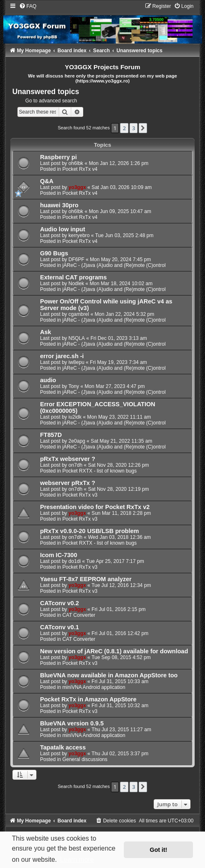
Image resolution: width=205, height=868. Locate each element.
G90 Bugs (54, 253)
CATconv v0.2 (60, 603)
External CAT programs (74, 277)
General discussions (85, 759)
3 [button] (134, 128)
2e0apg (77, 441)
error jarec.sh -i (62, 356)
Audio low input (63, 229)
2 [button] (124, 128)
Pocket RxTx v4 (80, 169)
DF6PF (76, 259)
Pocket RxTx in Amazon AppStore (88, 699)
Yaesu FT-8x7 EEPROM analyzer (86, 579)
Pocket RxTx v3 (80, 495)
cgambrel (79, 314)
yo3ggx (77, 187)
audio (48, 380)
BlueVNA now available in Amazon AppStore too (109, 675)
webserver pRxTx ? (68, 483)
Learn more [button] (77, 860)
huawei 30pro (59, 205)
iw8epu (76, 362)
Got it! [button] (159, 850)
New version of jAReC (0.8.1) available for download (114, 651)
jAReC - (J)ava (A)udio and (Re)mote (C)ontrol (114, 265)
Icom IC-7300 (59, 555)
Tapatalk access (63, 747)
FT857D (51, 435)
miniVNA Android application (94, 687)
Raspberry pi (59, 157)
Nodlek (76, 284)
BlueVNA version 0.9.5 (72, 723)
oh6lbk (76, 163)
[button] (143, 128)
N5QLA (77, 338)
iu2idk (75, 417)
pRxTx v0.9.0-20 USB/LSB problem (90, 531)
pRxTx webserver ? (68, 459)
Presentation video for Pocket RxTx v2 (95, 507)
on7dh (75, 465)
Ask (46, 332)
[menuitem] (28, 6)
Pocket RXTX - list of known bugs (100, 471)
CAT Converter (79, 615)
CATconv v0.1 (60, 627)
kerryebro (79, 235)
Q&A (47, 181)
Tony (74, 386)
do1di (75, 561)
